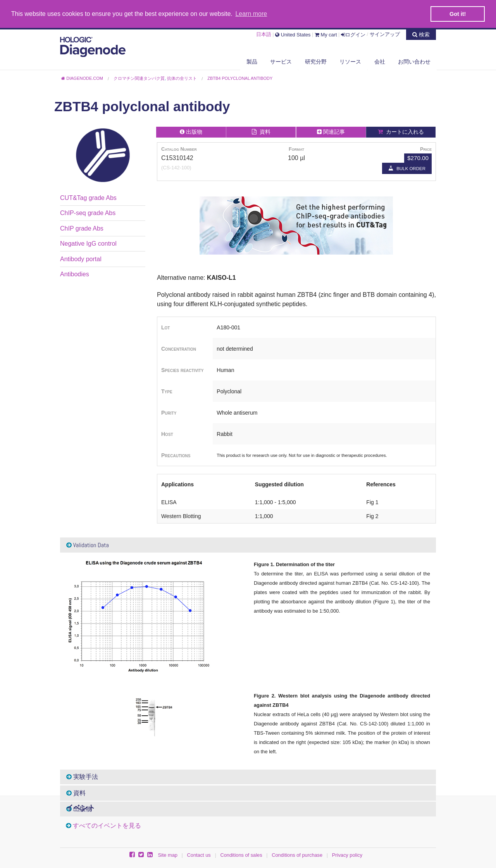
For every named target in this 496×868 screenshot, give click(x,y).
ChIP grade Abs (82, 228)
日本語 (264, 34)
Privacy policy (347, 855)
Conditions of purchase (297, 855)
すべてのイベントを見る (107, 825)
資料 (76, 792)
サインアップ (385, 34)
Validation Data (88, 544)
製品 (252, 61)
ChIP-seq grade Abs (88, 213)
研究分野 (316, 61)
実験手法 (82, 776)
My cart (326, 34)
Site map (168, 855)
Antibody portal (81, 258)
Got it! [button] (458, 14)
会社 (380, 61)
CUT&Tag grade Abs (88, 197)
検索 (421, 33)
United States (293, 34)
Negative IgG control (88, 243)
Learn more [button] (251, 14)
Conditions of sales (241, 855)
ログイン (353, 34)
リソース (350, 61)
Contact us (199, 855)
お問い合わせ (414, 61)
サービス (281, 61)
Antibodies (75, 273)
